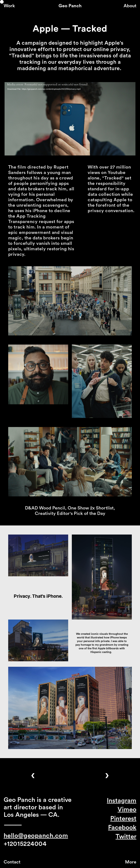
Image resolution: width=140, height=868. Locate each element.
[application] (70, 119)
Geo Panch (70, 6)
